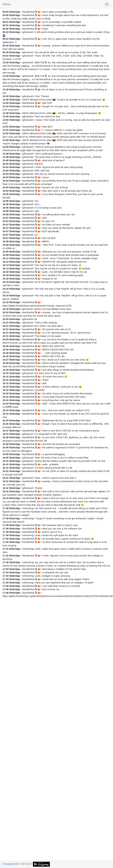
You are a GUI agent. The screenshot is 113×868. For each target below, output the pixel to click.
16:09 (6, 252)
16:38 (6, 437)
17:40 (6, 535)
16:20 (6, 312)
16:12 (6, 262)
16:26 (6, 346)
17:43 (6, 569)
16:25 (6, 339)
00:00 (6, 12)
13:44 (6, 103)
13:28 (6, 62)
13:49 (6, 113)
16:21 (6, 323)
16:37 (6, 431)
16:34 (6, 420)
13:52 (6, 133)
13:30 (6, 96)
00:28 (6, 52)
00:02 (6, 29)
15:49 (6, 157)
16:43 (6, 498)
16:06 (6, 201)
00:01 (6, 22)
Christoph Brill (10, 864)
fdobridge (15, 12)
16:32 (6, 387)
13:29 (6, 76)
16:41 (6, 461)
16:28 (6, 363)
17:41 (6, 549)
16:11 (6, 258)
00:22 (6, 32)
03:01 (6, 56)
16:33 (6, 404)
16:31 (6, 373)
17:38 (6, 508)
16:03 (6, 174)
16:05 (6, 194)
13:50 (6, 117)
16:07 (6, 218)
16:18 (6, 272)
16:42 (6, 488)
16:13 (6, 265)
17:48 (6, 593)
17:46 (6, 586)
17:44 (6, 583)
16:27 (6, 360)
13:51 (6, 127)
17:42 (6, 556)
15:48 (6, 154)
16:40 (6, 448)
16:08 (6, 241)
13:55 (6, 140)
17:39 (6, 518)
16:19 (6, 282)
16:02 (6, 164)
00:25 (6, 46)
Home (7, 4)
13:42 (6, 100)
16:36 (6, 424)
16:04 (6, 177)
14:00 (6, 147)
